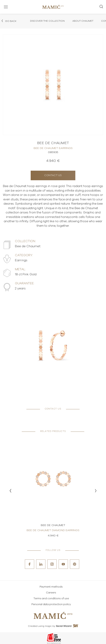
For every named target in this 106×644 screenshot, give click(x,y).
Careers (51, 593)
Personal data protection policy (51, 604)
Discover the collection (47, 21)
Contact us (53, 175)
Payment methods (51, 587)
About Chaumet (83, 21)
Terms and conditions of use (51, 599)
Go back (9, 21)
